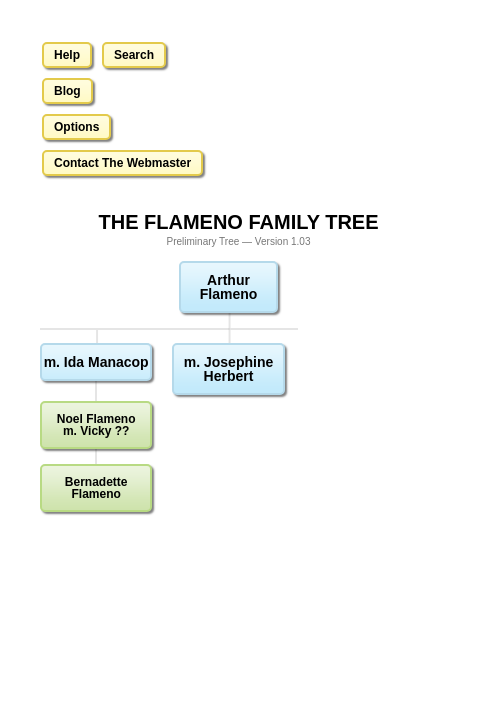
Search (134, 55)
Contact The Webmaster (122, 163)
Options (76, 127)
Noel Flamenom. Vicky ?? (96, 425)
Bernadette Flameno (96, 488)
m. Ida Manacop (96, 362)
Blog (67, 91)
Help (67, 55)
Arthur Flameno (229, 287)
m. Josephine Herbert (228, 369)
